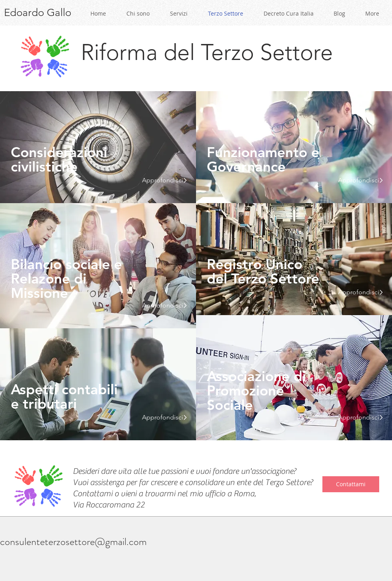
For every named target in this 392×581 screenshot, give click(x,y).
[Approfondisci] (162, 180)
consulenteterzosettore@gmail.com (73, 542)
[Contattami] (351, 484)
